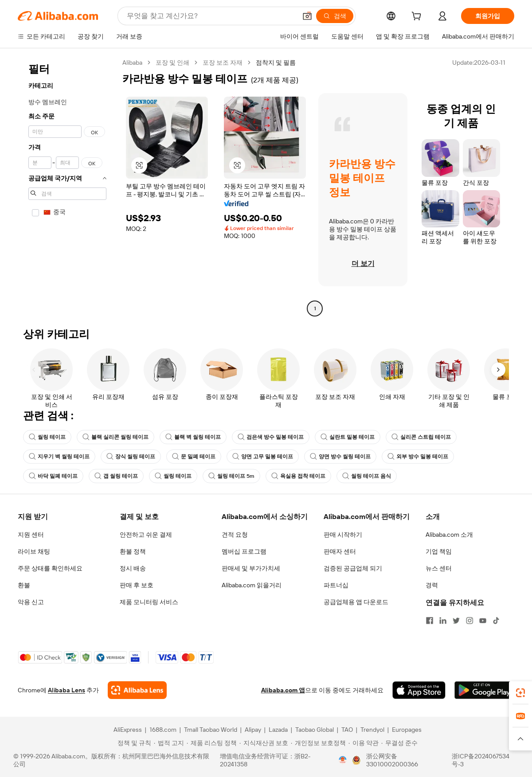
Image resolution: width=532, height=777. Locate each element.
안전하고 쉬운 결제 (146, 535)
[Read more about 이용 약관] (364, 743)
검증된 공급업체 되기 (353, 568)
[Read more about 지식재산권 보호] (264, 743)
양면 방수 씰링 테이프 (340, 457)
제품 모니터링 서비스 (149, 602)
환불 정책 (133, 551)
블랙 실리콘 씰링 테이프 (115, 437)
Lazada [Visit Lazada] (278, 730)
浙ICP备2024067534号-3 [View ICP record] (481, 760)
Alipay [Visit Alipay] (253, 730)
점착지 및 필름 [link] (276, 62)
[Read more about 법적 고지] (169, 743)
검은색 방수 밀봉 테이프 (271, 437)
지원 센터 (31, 535)
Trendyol (372, 730)
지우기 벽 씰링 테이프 (59, 457)
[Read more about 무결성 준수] (399, 743)
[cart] (418, 17)
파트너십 (336, 585)
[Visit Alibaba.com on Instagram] (469, 621)
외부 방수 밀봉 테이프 (418, 457)
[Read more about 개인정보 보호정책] (318, 743)
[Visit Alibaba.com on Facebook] (430, 621)
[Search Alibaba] (211, 16)
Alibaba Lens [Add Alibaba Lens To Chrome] (66, 690)
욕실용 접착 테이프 (298, 476)
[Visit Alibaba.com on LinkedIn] (443, 621)
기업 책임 (439, 551)
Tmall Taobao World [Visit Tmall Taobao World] (211, 730)
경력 (432, 585)
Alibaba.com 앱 (283, 690)
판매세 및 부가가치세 (251, 568)
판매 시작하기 (343, 535)
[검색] (335, 16)
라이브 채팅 (34, 551)
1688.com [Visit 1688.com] (163, 730)
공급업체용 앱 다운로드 (356, 602)
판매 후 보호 (137, 585)
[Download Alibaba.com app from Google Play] (484, 690)
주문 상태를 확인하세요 (50, 568)
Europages (407, 730)
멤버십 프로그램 (244, 551)
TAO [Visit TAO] (347, 730)
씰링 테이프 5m (231, 476)
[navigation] (67, 187)
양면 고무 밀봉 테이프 (263, 457)
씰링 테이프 (47, 437)
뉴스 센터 (439, 568)
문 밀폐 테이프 (194, 457)
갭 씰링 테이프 (116, 476)
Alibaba (132, 62)
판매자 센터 (340, 551)
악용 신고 (31, 602)
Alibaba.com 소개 (449, 535)
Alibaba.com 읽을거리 (252, 585)
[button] (307, 16)
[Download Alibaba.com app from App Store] (419, 690)
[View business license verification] (343, 760)
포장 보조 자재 (223, 62)
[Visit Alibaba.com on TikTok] (496, 621)
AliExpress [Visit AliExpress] (128, 730)
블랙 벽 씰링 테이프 (193, 437)
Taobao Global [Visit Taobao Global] (315, 730)
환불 (24, 585)
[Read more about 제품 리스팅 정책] (212, 743)
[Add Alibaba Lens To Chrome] (137, 690)
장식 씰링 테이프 (131, 457)
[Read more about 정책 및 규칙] (133, 743)
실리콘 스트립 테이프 (421, 437)
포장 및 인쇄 (172, 62)
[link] (520, 693)
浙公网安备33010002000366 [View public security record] (392, 760)
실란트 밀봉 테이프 (348, 437)
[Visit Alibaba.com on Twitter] (456, 621)
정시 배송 (133, 568)
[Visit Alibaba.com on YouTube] (483, 621)
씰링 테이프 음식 (367, 476)
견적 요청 (235, 535)
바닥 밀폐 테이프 (53, 476)
